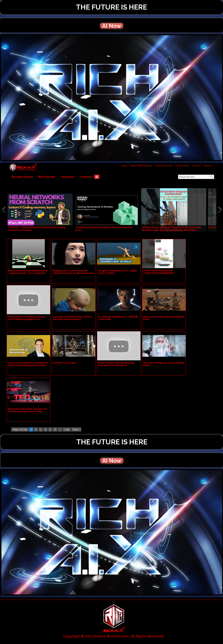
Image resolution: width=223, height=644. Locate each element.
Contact (196, 166)
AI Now (112, 26)
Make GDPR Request (141, 166)
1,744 (67, 429)
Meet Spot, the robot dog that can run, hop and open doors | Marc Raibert (28, 411)
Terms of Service (164, 166)
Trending (85, 177)
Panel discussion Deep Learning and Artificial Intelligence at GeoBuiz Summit (26, 319)
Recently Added (22, 177)
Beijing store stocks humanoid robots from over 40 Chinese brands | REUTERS (74, 273)
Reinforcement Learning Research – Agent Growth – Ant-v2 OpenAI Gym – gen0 (28, 273)
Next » (76, 429)
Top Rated (67, 177)
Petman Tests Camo (65, 363)
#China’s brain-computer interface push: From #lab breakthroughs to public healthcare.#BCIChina (171, 229)
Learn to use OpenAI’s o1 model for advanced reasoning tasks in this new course (28, 365)
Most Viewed (47, 177)
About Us (208, 166)
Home (125, 166)
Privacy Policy (182, 166)
